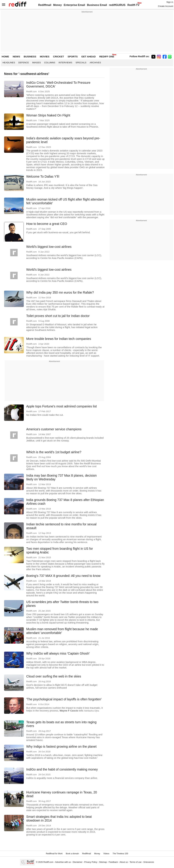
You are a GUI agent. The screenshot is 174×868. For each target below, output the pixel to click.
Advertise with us (63, 862)
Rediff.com (48, 862)
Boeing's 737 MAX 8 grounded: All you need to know (63, 576)
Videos (106, 854)
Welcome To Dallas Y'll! (43, 176)
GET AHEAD (89, 57)
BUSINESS (30, 57)
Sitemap (103, 862)
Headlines (9, 63)
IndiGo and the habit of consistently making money (62, 769)
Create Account (165, 6)
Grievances (149, 862)
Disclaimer (78, 862)
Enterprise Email (74, 5)
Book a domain (72, 854)
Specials (81, 63)
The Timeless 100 (120, 854)
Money (57, 5)
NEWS (16, 57)
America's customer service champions (54, 429)
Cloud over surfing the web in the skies (54, 676)
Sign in (170, 2)
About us (124, 862)
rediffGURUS (117, 5)
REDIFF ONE (107, 57)
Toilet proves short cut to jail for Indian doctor (58, 316)
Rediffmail (45, 5)
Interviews (65, 63)
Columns (50, 63)
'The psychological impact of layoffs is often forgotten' (64, 699)
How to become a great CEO (47, 224)
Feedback (113, 862)
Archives (95, 63)
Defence (24, 63)
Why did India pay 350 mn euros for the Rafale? (60, 292)
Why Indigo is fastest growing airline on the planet (61, 746)
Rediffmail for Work (54, 854)
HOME (5, 57)
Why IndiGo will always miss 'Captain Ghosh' (58, 653)
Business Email (97, 5)
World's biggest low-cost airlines (49, 247)
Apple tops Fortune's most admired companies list (61, 406)
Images (37, 63)
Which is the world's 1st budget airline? (54, 452)
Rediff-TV (133, 5)
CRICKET (59, 57)
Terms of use (136, 862)
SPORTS (73, 57)
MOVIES (45, 57)
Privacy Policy (91, 862)
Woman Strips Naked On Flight (48, 115)
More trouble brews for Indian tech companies (59, 339)
